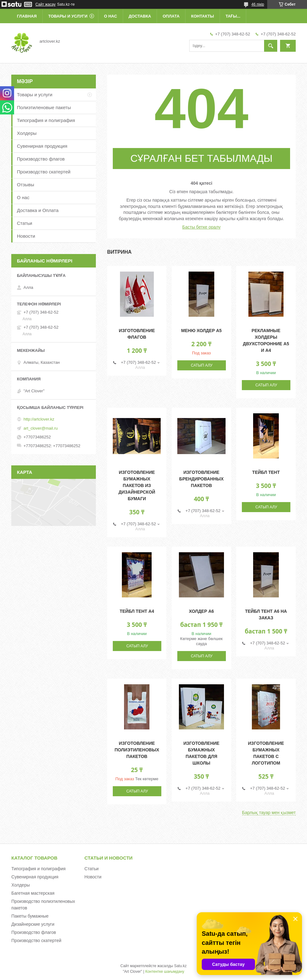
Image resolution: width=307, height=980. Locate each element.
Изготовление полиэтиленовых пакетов (137, 750)
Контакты (203, 16)
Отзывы (26, 185)
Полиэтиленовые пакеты (44, 107)
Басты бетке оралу (201, 227)
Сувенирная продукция (42, 146)
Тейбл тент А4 (137, 611)
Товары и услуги (68, 16)
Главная (27, 16)
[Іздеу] (271, 46)
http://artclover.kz (39, 419)
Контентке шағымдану (165, 972)
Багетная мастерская (33, 893)
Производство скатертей (44, 172)
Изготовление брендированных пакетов (201, 479)
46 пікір (258, 4)
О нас (111, 16)
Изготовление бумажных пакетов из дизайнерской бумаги (137, 485)
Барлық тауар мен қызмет (269, 813)
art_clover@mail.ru (41, 428)
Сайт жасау (45, 4)
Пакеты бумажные (30, 916)
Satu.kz (180, 966)
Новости (26, 236)
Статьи (25, 223)
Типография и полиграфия (46, 120)
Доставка (140, 16)
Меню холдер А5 (201, 331)
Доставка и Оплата (38, 210)
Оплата (171, 16)
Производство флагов (41, 159)
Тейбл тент (266, 472)
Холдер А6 (201, 611)
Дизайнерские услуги (33, 924)
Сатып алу (202, 365)
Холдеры (27, 133)
